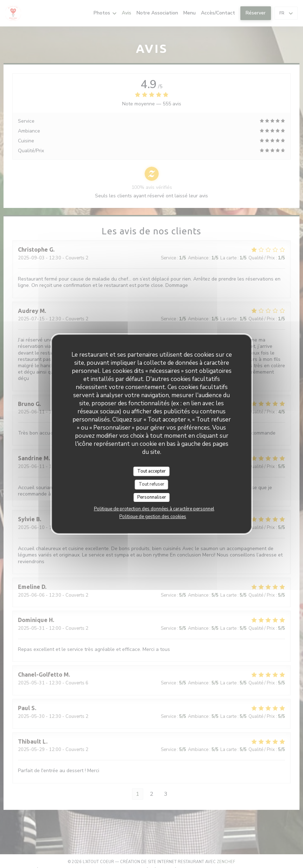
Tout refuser (151, 484)
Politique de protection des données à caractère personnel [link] (154, 509)
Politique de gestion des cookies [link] (153, 517)
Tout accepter (151, 471)
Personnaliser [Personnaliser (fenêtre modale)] (152, 497)
